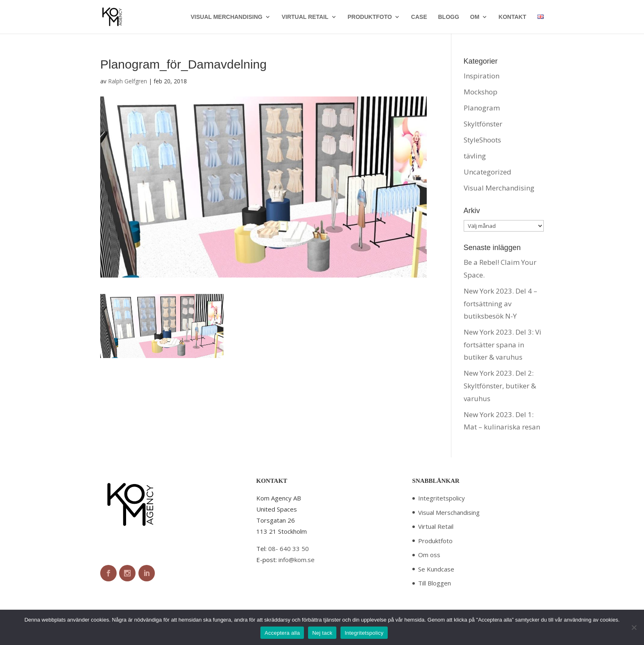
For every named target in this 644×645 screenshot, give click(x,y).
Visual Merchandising (499, 188)
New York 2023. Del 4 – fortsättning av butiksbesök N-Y (500, 303)
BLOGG (448, 17)
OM (475, 17)
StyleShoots (482, 140)
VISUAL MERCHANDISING (227, 17)
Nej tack (322, 633)
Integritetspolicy (442, 498)
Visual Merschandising (449, 512)
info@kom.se (297, 560)
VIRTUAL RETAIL (305, 17)
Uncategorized (488, 172)
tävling (475, 156)
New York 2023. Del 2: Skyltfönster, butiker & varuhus (500, 386)
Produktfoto (435, 541)
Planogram (482, 108)
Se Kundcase (436, 569)
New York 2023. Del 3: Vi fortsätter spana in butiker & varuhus (503, 344)
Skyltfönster (483, 124)
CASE (419, 17)
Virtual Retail (436, 526)
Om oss (429, 555)
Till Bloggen (435, 583)
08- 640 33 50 (289, 549)
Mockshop (481, 92)
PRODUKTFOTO (370, 17)
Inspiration (482, 76)
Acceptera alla (282, 633)
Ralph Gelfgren (128, 81)
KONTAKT (512, 17)
